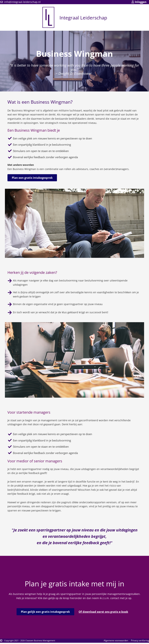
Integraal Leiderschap (83, 17)
